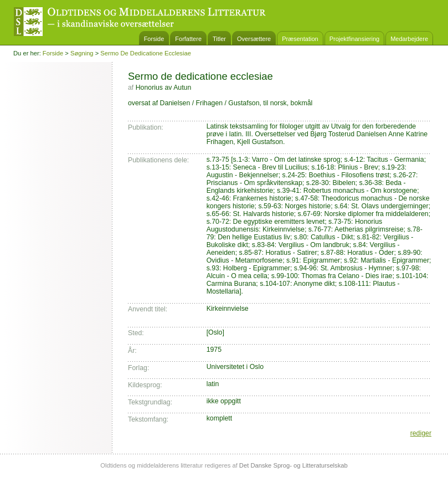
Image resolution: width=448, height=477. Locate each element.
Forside (154, 39)
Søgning (82, 53)
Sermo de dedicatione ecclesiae (146, 53)
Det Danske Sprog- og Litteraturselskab (293, 465)
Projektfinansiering (355, 39)
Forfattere (188, 39)
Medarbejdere (409, 39)
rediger (421, 433)
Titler (219, 39)
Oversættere (254, 39)
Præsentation (300, 39)
